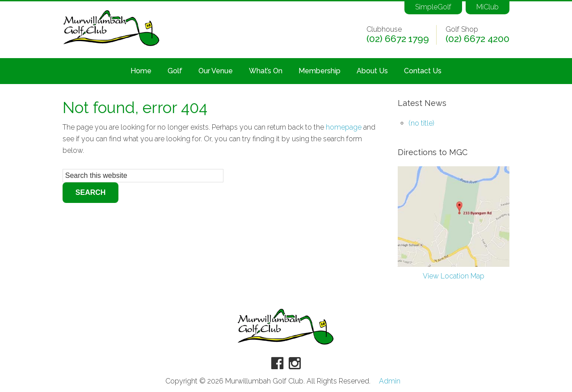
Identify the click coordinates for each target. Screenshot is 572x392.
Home (141, 71)
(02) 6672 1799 (398, 39)
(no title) (421, 123)
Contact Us (423, 71)
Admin (390, 381)
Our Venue (216, 71)
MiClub (488, 7)
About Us (372, 71)
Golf (175, 71)
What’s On (266, 71)
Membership (320, 71)
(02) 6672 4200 (477, 39)
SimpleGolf (433, 7)
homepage (344, 127)
